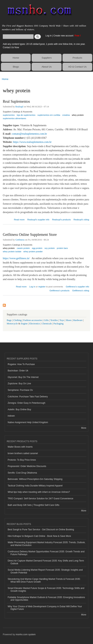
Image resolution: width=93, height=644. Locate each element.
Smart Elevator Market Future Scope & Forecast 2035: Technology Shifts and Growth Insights (46, 589)
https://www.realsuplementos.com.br (32, 142)
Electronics (35, 324)
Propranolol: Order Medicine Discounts (27, 466)
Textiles (54, 320)
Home (16, 58)
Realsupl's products (61, 220)
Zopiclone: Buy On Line (19, 384)
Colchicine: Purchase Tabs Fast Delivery (28, 397)
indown (11, 416)
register (42, 287)
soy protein (50, 248)
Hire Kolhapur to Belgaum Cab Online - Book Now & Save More (39, 536)
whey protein (78, 115)
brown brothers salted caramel (23, 453)
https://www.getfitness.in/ (16, 258)
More (84, 428)
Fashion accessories (33, 320)
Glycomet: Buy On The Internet (23, 377)
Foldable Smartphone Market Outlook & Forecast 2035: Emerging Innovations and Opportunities (46, 599)
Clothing (17, 320)
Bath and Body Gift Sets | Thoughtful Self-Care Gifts (33, 505)
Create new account (64, 36)
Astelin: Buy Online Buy (19, 409)
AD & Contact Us (77, 67)
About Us (46, 67)
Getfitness (20, 240)
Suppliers (47, 58)
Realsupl (19, 107)
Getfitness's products (59, 291)
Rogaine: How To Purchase (21, 364)
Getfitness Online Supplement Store (30, 235)
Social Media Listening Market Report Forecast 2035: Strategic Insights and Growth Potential (45, 571)
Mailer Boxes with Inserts (20, 447)
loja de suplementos (26, 115)
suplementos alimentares (14, 118)
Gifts (46, 320)
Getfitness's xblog (81, 291)
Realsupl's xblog (81, 220)
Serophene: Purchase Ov (20, 390)
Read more (19, 219)
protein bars (62, 248)
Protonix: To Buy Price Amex (22, 460)
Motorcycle (12, 324)
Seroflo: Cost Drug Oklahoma (22, 473)
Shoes (69, 320)
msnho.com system (26, 634)
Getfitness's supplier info (78, 287)
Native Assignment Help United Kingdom (28, 422)
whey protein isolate (12, 252)
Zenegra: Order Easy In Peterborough (26, 403)
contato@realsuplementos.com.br (29, 134)
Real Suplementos (16, 101)
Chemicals (47, 324)
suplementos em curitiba (49, 115)
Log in (49, 36)
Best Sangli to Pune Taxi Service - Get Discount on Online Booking (41, 530)
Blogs (16, 67)
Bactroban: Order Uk (18, 371)
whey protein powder (33, 252)
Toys (62, 320)
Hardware (78, 320)
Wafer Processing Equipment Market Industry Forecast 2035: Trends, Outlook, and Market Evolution (46, 544)
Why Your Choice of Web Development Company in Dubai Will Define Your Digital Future (45, 608)
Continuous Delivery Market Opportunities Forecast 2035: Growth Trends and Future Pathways (46, 553)
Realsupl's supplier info (38, 220)
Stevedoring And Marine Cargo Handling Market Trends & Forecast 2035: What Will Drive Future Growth (44, 580)
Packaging (58, 324)
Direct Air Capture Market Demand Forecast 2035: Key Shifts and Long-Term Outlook (46, 562)
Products (77, 58)
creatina (66, 115)
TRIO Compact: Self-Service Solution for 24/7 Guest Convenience (40, 499)
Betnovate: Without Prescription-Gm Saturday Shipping (35, 479)
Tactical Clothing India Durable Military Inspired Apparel (35, 486)
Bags (9, 320)
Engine (24, 324)
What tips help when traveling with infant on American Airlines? (39, 492)
